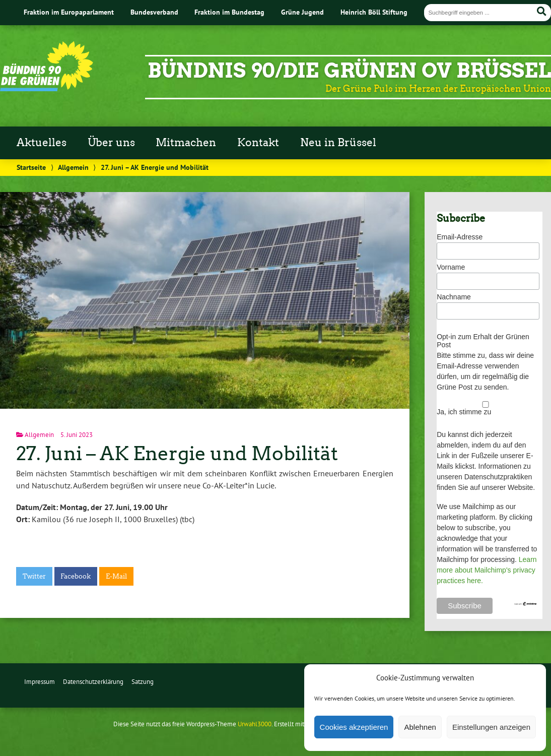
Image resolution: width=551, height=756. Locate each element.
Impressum (40, 682)
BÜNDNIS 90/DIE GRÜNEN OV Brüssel (349, 71)
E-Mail (116, 576)
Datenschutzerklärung (93, 682)
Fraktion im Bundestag (229, 12)
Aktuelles (42, 143)
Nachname (454, 297)
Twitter (34, 576)
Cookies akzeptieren (354, 727)
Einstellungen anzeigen (491, 727)
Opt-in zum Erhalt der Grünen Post (483, 341)
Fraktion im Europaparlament (69, 12)
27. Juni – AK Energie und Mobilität (177, 453)
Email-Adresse (460, 237)
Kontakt (258, 143)
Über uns (111, 143)
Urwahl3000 (255, 724)
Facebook (76, 576)
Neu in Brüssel (338, 143)
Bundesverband (154, 12)
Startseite (31, 167)
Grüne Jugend (302, 12)
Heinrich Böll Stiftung (374, 12)
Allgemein (73, 167)
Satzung (143, 682)
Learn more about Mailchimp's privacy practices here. (487, 570)
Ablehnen (420, 727)
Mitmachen (186, 143)
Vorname (451, 267)
